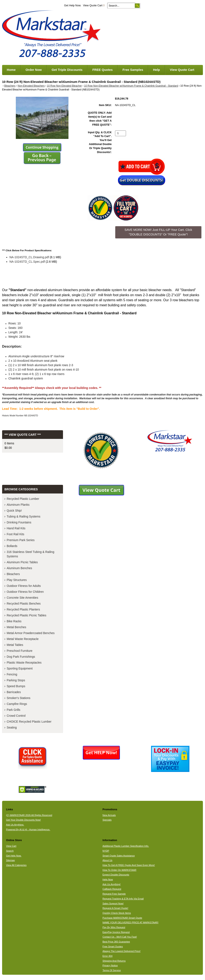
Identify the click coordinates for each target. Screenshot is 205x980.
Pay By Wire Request (114, 927)
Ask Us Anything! (111, 884)
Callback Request (112, 889)
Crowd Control (16, 716)
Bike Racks (14, 621)
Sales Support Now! (113, 903)
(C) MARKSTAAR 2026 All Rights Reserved (29, 815)
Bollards (12, 546)
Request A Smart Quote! (115, 908)
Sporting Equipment (20, 668)
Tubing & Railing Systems (24, 516)
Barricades (14, 692)
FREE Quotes (102, 70)
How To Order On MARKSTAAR (119, 870)
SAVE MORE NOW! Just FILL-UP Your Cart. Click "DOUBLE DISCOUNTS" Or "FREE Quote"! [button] (158, 232)
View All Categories (16, 865)
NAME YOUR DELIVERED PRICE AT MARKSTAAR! (130, 922)
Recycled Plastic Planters (23, 609)
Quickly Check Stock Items (117, 913)
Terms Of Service (112, 970)
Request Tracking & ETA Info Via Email (123, 899)
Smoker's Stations (19, 698)
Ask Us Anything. (15, 825)
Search (10, 851)
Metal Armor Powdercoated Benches (31, 633)
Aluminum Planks (18, 505)
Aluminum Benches (19, 568)
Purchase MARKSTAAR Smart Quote (122, 918)
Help (156, 70)
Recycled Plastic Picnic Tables (27, 615)
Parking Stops (16, 680)
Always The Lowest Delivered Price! (121, 951)
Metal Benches (17, 627)
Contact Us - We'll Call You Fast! (120, 937)
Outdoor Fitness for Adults (24, 586)
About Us (107, 860)
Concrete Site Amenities (22, 598)
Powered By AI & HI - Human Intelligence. (28, 829)
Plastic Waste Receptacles (24, 663)
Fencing (12, 674)
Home (11, 70)
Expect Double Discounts (116, 875)
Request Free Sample (114, 894)
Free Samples (133, 70)
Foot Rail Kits (15, 534)
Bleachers (10, 86)
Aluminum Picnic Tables (22, 562)
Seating (12, 727)
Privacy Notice (110, 965)
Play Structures (17, 580)
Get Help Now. (73, 5)
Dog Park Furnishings (21, 657)
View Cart (11, 846)
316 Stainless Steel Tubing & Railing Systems (31, 554)
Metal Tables (15, 645)
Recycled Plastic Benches (24, 604)
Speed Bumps (16, 686)
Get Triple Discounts (67, 70)
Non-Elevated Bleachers (31, 86)
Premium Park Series (21, 540)
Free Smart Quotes (113, 946)
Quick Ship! (14, 511)
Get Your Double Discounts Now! (23, 820)
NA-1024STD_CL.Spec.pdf (27, 262)
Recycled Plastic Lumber (23, 499)
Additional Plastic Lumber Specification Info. (126, 846)
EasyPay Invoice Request (116, 932)
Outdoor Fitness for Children (25, 592)
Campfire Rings (17, 704)
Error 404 (107, 956)
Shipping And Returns (114, 961)
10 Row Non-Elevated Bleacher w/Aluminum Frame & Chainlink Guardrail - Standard (131, 86)
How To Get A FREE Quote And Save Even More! (129, 865)
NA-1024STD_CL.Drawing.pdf (29, 257)
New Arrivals (109, 815)
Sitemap (11, 860)
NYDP (106, 851)
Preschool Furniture (20, 651)
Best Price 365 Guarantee (116, 942)
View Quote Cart (94, 5)
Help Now (108, 879)
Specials (107, 820)
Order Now (34, 70)
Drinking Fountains (19, 522)
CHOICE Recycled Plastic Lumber (29, 722)
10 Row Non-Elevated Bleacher (64, 86)
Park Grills (14, 710)
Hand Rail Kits (16, 528)
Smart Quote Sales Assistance (119, 856)
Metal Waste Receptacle (23, 639)
